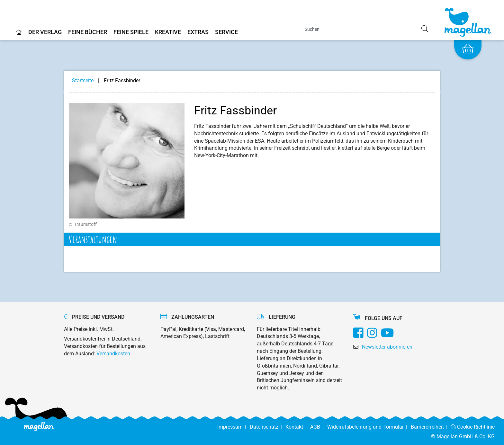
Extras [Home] (198, 32)
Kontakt (298, 427)
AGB (319, 427)
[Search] (366, 29)
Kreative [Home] (168, 32)
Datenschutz (268, 427)
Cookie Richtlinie (473, 427)
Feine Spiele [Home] (131, 32)
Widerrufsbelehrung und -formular (369, 427)
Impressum (234, 427)
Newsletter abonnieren (387, 347)
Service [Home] (226, 32)
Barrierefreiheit (431, 427)
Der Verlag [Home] (45, 32)
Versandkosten (113, 354)
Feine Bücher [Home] (88, 32)
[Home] (19, 35)
